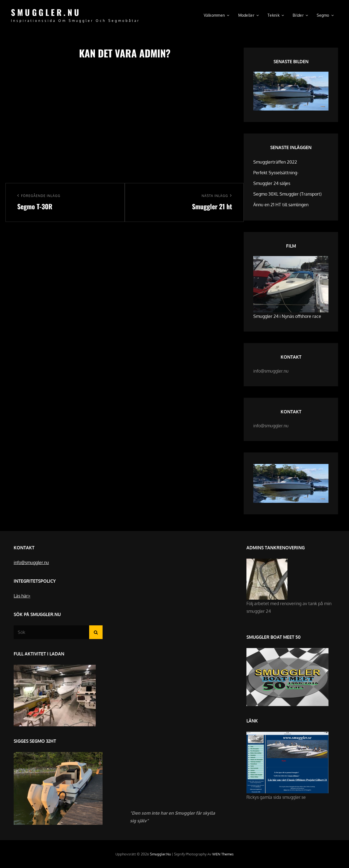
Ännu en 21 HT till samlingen (281, 205)
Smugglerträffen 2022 (275, 162)
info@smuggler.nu (31, 562)
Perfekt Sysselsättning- (276, 173)
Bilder (298, 15)
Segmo (323, 15)
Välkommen (214, 15)
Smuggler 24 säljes (272, 183)
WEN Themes (223, 854)
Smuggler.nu (46, 12)
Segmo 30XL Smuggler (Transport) (287, 194)
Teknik (274, 15)
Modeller (246, 15)
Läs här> (22, 596)
